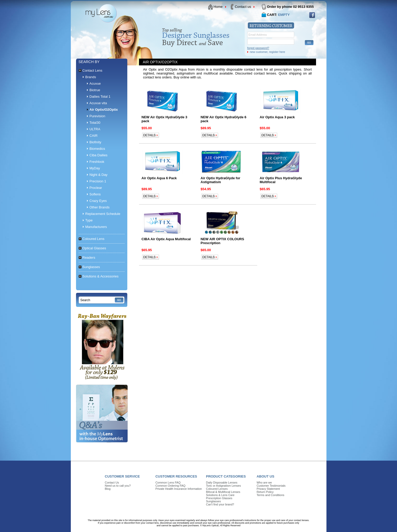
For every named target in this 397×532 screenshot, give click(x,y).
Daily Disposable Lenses (222, 482)
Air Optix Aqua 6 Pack (159, 178)
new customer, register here (268, 52)
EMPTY (284, 15)
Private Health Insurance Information (179, 489)
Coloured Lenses (217, 489)
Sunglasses (213, 501)
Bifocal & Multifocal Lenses (223, 492)
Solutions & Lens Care (220, 495)
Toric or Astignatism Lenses (223, 486)
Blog (108, 489)
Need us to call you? (118, 486)
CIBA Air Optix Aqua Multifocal (166, 239)
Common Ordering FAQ (171, 486)
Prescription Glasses (219, 498)
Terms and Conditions (270, 495)
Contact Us (112, 482)
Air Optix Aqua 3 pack (277, 117)
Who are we (264, 482)
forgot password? (258, 48)
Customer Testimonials (271, 486)
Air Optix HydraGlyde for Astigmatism (220, 180)
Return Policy (265, 492)
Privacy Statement (268, 489)
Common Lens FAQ (168, 482)
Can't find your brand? (220, 504)
